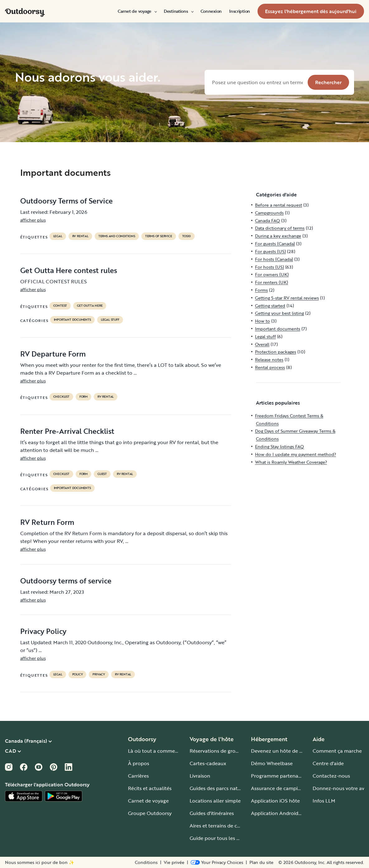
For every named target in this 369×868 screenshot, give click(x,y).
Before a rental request (279, 205)
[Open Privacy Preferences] (217, 862)
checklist (61, 397)
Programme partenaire (278, 776)
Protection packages (276, 352)
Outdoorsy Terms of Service (66, 201)
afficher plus (33, 220)
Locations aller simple (215, 801)
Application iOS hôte (275, 801)
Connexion (211, 11)
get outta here (90, 306)
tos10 (187, 236)
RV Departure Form (53, 354)
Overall (262, 344)
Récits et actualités (150, 788)
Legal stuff (110, 320)
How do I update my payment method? (296, 454)
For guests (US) (270, 251)
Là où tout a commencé (156, 751)
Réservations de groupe (217, 751)
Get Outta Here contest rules (69, 270)
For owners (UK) (272, 274)
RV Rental (80, 236)
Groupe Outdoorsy (150, 813)
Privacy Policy (43, 631)
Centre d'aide (328, 763)
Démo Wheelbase (272, 763)
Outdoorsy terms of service (66, 581)
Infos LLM (324, 801)
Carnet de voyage (137, 11)
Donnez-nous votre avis (340, 788)
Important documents (72, 320)
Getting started (270, 306)
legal (58, 236)
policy (78, 674)
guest (102, 474)
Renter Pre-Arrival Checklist (67, 431)
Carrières (138, 776)
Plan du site (261, 862)
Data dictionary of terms (280, 228)
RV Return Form (47, 522)
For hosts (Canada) (274, 259)
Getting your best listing (279, 313)
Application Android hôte (281, 813)
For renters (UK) (272, 282)
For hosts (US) (270, 267)
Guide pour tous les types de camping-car (238, 838)
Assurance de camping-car (282, 788)
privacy (99, 674)
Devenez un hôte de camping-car (290, 751)
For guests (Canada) (275, 244)
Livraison (200, 776)
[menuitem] (137, 11)
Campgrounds (269, 213)
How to (263, 321)
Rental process (270, 367)
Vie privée (174, 862)
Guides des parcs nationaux (222, 788)
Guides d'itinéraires (212, 813)
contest (60, 306)
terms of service (159, 236)
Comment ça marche (337, 751)
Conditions (146, 862)
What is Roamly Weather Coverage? (291, 462)
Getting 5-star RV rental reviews (287, 298)
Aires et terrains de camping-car (227, 826)
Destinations (178, 11)
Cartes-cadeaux (208, 763)
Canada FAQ (267, 221)
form (83, 397)
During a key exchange (278, 236)
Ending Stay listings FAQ (279, 446)
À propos (139, 763)
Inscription (240, 11)
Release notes (269, 360)
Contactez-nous (331, 776)
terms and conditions (117, 236)
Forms (261, 290)
